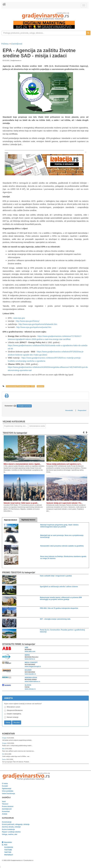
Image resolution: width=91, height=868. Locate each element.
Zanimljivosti (17, 44)
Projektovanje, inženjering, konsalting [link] (16, 426)
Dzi (3, 754)
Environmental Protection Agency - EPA (20, 386)
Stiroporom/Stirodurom (15, 710)
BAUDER (28, 670)
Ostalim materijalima (14, 714)
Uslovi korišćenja (8, 794)
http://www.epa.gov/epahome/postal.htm (34, 327)
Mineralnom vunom (14, 707)
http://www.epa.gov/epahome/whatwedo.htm (38, 324)
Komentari (9, 734)
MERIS (27, 655)
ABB (26, 648)
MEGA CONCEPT (31, 663)
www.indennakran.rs (32, 682)
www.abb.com (30, 651)
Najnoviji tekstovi (11, 520)
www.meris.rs (30, 659)
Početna (5, 44)
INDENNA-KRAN (31, 678)
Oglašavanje (7, 789)
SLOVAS (28, 685)
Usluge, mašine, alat (10, 834)
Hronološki (69, 410)
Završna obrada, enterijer (11, 827)
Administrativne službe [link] (37, 426)
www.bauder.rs (30, 674)
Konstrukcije (7, 822)
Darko (4, 759)
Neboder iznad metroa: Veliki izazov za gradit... (21, 503)
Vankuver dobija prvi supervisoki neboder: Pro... (64, 503)
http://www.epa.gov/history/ (28, 321)
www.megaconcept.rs (33, 666)
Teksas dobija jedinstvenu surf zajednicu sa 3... (64, 464)
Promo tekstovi (8, 806)
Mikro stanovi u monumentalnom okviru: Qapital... (22, 464)
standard (40, 386)
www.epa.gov (19, 318)
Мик (4, 749)
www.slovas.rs (30, 689)
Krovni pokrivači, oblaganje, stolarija (16, 824)
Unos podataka (8, 791)
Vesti (4, 802)
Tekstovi (5, 804)
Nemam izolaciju (13, 717)
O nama (5, 784)
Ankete (5, 814)
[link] (45, 16)
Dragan (5, 738)
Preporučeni (82, 410)
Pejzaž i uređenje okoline (11, 832)
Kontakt (5, 786)
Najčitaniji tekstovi (28, 520)
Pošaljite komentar (25, 406)
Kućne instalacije (8, 829)
